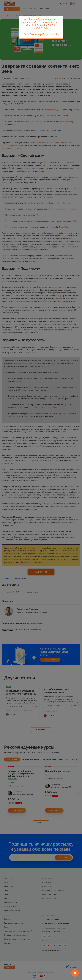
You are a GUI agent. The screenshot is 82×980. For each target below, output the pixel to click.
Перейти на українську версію (41, 34)
